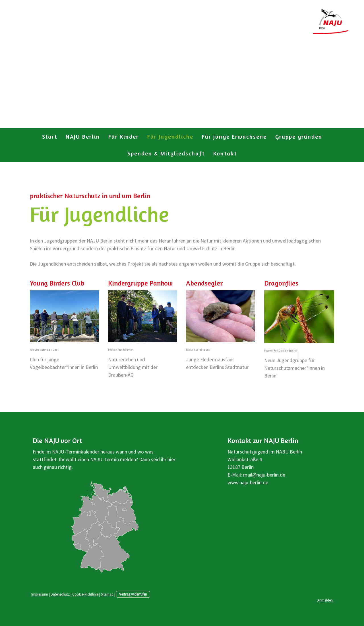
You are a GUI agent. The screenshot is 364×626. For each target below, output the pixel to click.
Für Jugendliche (170, 137)
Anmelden (325, 600)
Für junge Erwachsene (234, 137)
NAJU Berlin (83, 137)
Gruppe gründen (299, 137)
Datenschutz (60, 594)
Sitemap (107, 594)
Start (50, 137)
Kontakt (225, 153)
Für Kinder (124, 137)
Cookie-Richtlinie (85, 594)
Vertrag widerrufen (133, 594)
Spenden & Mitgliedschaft (166, 153)
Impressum (40, 594)
